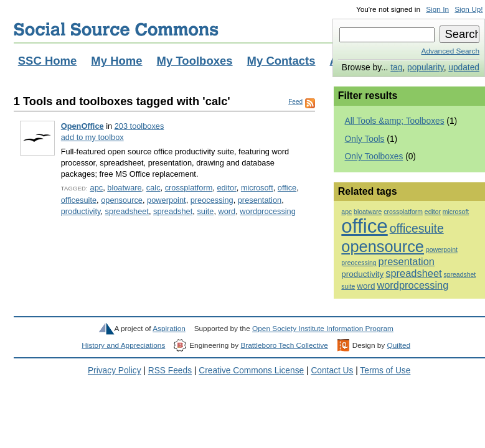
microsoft (257, 188)
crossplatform (189, 188)
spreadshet (173, 211)
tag (396, 68)
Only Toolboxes (374, 156)
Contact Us (332, 371)
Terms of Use (385, 371)
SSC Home (48, 61)
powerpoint (167, 200)
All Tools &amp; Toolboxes (395, 121)
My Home (116, 61)
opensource (122, 200)
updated (464, 68)
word (227, 211)
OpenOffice (82, 126)
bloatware (124, 188)
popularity (426, 68)
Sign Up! (469, 9)
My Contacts (281, 61)
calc (153, 188)
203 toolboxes (139, 126)
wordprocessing (268, 211)
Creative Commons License (251, 371)
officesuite (79, 200)
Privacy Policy (115, 371)
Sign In (437, 9)
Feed (295, 102)
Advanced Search (450, 51)
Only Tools (365, 139)
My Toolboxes (195, 61)
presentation (260, 200)
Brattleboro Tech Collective (284, 345)
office (287, 188)
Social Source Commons (116, 29)
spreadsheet (127, 211)
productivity (81, 211)
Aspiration (169, 329)
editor (226, 188)
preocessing (212, 200)
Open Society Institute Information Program (323, 329)
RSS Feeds (170, 371)
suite (205, 211)
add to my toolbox (92, 137)
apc (97, 188)
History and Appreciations (123, 345)
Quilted (399, 345)
